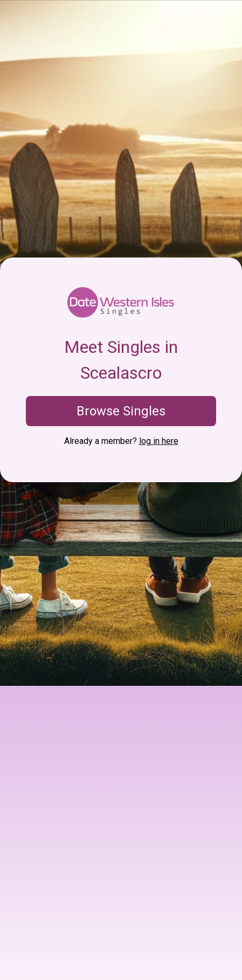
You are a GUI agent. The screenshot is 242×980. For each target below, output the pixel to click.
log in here (159, 441)
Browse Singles (121, 411)
